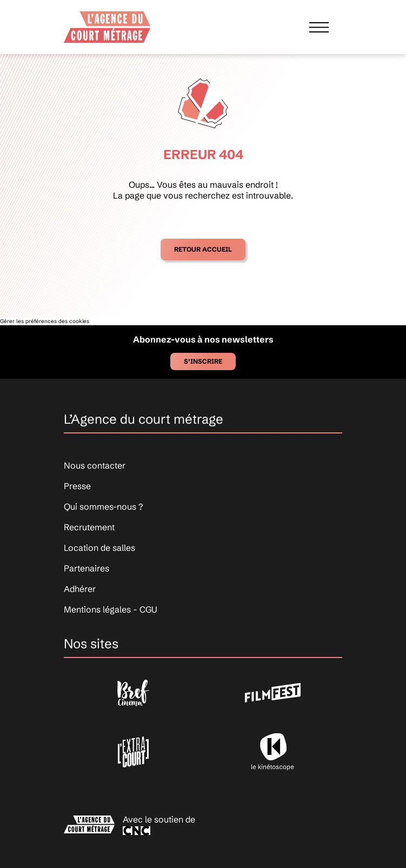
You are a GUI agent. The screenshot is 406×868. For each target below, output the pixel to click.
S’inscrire (203, 361)
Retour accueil (203, 249)
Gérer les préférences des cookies (45, 321)
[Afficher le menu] (319, 27)
